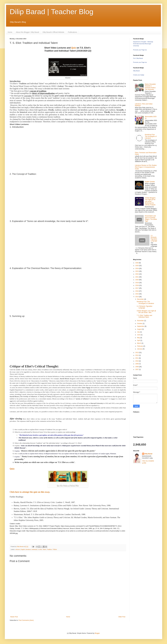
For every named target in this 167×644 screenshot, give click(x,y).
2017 (137, 288)
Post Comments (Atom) (26, 620)
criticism (18, 549)
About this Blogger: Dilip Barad (27, 32)
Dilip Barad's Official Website (53, 32)
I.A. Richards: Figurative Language (154, 238)
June (139, 335)
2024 (137, 268)
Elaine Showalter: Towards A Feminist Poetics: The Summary (150, 87)
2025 (137, 266)
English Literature (26, 549)
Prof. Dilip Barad (138, 58)
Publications (72, 32)
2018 (137, 285)
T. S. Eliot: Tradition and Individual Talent (144, 316)
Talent (44, 549)
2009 (137, 364)
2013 (137, 353)
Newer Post (14, 617)
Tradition (49, 549)
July (139, 332)
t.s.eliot (40, 549)
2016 (137, 291)
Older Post (122, 617)
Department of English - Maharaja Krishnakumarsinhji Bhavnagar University (143, 44)
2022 (137, 274)
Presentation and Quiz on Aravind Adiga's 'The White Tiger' (151, 218)
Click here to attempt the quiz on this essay (30, 492)
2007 (137, 369)
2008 (137, 367)
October (140, 324)
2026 (137, 263)
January (140, 349)
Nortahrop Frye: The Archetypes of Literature (151, 136)
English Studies (150, 182)
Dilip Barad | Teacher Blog (52, 12)
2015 (137, 294)
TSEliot (55, 549)
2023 (137, 271)
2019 (137, 283)
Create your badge (139, 75)
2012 (137, 355)
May (139, 338)
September (141, 326)
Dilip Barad (136, 71)
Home (10, 32)
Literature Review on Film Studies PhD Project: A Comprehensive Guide (146, 167)
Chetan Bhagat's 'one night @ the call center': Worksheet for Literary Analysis (150, 201)
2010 (137, 361)
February (140, 346)
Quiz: (12, 469)
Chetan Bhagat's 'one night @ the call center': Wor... (146, 312)
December (141, 299)
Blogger (97, 633)
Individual (34, 549)
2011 (137, 358)
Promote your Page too (140, 50)
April (139, 340)
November (141, 321)
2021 (137, 277)
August (140, 329)
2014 (137, 297)
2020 (137, 280)
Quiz (74, 48)
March (139, 343)
